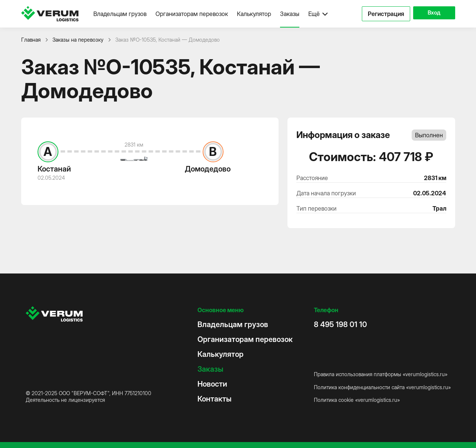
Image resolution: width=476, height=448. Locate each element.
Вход (431, 14)
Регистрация (380, 14)
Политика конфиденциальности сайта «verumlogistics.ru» (382, 387)
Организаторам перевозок (192, 14)
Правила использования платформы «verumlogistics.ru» (381, 374)
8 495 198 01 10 (340, 324)
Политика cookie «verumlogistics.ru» (357, 400)
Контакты (214, 399)
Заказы (290, 14)
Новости (212, 384)
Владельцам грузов (120, 14)
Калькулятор (254, 14)
